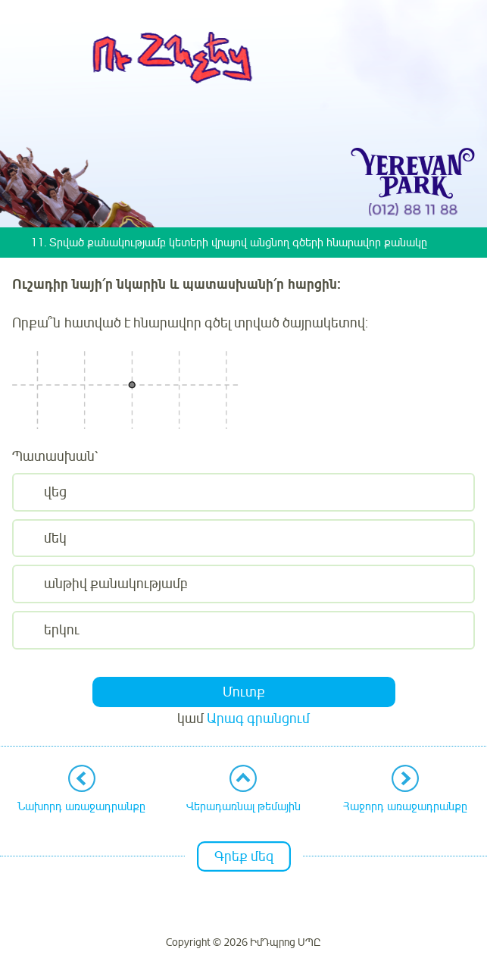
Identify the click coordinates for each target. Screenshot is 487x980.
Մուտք (244, 692)
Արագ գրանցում (258, 719)
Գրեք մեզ (244, 856)
